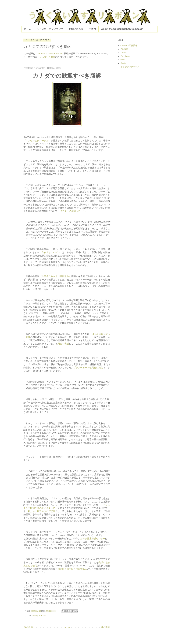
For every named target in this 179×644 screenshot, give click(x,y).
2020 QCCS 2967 (39, 615)
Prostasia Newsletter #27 (51, 53)
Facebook (125, 56)
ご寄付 (92, 29)
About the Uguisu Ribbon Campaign (122, 29)
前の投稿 (105, 627)
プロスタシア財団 (46, 57)
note (122, 60)
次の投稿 (28, 627)
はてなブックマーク (130, 67)
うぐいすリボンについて (50, 29)
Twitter (123, 53)
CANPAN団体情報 (129, 46)
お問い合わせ (76, 29)
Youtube (124, 49)
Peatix (123, 63)
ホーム (28, 29)
